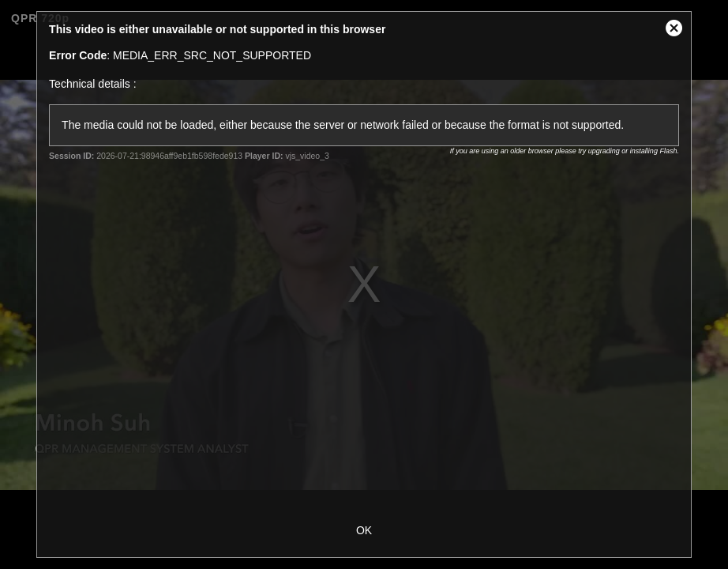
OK (364, 530)
